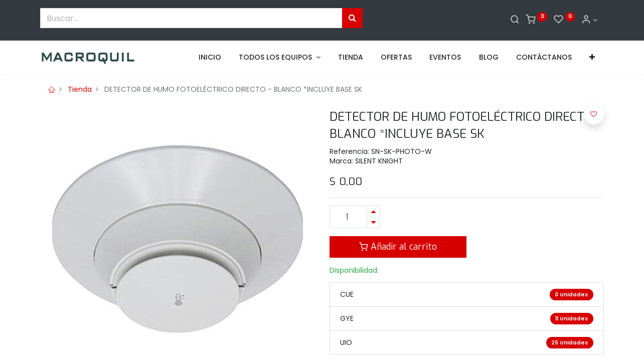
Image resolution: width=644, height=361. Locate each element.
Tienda (80, 89)
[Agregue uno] (373, 211)
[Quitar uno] (373, 222)
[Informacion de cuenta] (589, 20)
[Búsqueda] (352, 18)
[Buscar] (515, 20)
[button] (592, 58)
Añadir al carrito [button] (398, 247)
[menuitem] (210, 58)
